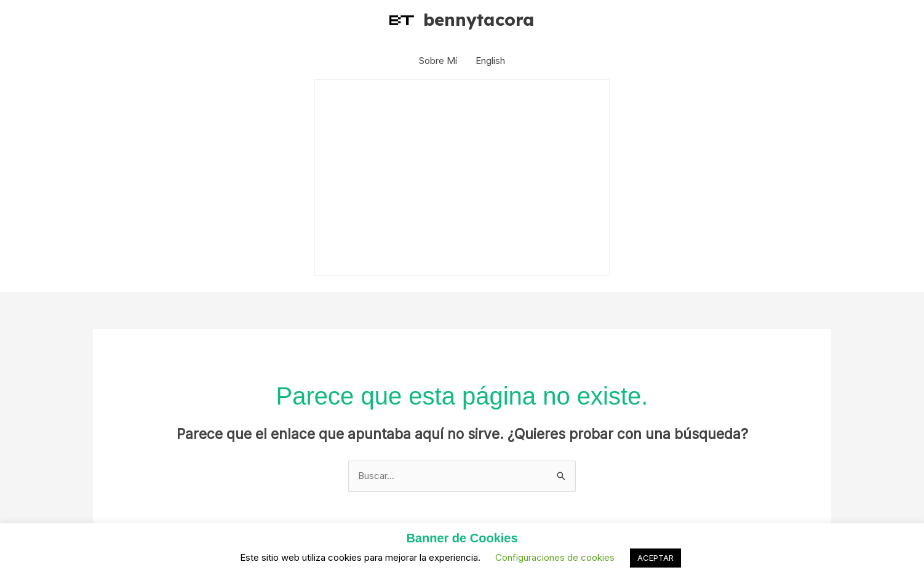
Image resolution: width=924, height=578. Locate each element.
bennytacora (479, 19)
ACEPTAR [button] (655, 558)
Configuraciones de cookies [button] (555, 557)
